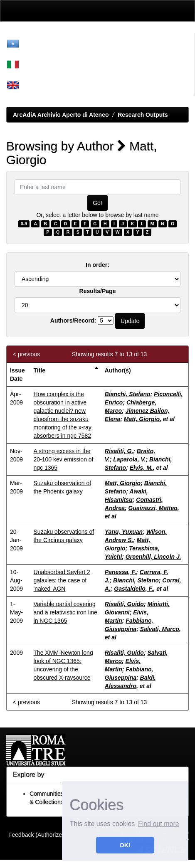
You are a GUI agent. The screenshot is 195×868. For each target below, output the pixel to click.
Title (40, 370)
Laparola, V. (129, 459)
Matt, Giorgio (142, 419)
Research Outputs (143, 115)
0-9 (24, 224)
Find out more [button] (159, 824)
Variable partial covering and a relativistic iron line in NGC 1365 (65, 612)
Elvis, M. (141, 468)
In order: (97, 265)
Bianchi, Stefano (128, 394)
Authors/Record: (73, 321)
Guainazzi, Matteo (153, 508)
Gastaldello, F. (133, 589)
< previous (26, 354)
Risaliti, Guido (124, 604)
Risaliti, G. (119, 451)
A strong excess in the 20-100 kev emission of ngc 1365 (64, 459)
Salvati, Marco (160, 629)
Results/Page (98, 291)
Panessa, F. (121, 572)
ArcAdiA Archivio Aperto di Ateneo (61, 115)
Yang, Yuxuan (124, 532)
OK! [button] (125, 845)
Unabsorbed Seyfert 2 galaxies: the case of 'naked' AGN (62, 580)
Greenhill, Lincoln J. (153, 557)
